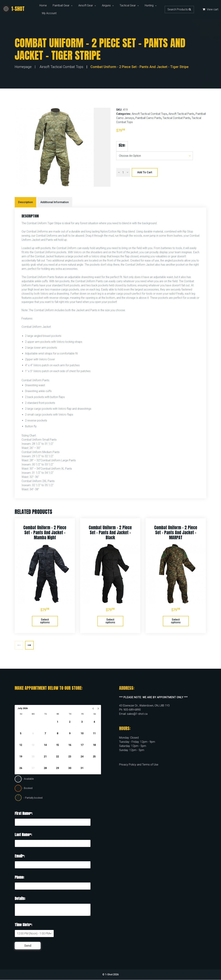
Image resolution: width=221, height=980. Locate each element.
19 (21, 757)
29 (57, 768)
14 (45, 745)
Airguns (106, 5)
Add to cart (145, 172)
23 (70, 757)
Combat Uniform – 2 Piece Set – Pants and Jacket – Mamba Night (45, 533)
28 (45, 768)
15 (57, 745)
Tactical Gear (128, 5)
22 (57, 757)
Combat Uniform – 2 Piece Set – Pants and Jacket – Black (110, 533)
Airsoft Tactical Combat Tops (61, 67)
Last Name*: (23, 835)
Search (190, 9)
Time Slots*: (23, 925)
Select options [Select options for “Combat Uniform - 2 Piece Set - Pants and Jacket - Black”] (110, 621)
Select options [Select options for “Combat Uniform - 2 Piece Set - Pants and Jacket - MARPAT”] (176, 621)
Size (122, 145)
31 (82, 768)
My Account (49, 13)
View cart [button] (210, 9)
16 (70, 745)
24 (82, 757)
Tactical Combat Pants (176, 118)
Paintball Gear (61, 5)
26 (21, 768)
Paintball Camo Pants (148, 118)
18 (94, 745)
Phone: (19, 877)
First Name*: (24, 813)
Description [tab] (25, 202)
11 (94, 733)
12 (21, 745)
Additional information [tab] (55, 202)
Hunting (149, 5)
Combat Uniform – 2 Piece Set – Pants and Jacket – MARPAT (176, 533)
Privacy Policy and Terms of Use (139, 765)
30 (70, 768)
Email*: (20, 856)
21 (45, 757)
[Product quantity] (123, 172)
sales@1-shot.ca (137, 714)
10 (82, 733)
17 (82, 745)
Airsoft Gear (86, 5)
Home (43, 5)
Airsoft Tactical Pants (181, 114)
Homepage (23, 67)
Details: (20, 898)
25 (94, 757)
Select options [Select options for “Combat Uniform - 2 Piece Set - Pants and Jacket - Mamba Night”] (45, 621)
